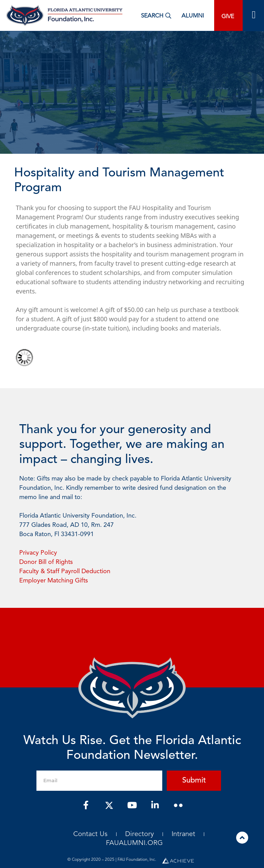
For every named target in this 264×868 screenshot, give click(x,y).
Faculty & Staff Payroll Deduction (65, 571)
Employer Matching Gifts (54, 581)
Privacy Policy (38, 553)
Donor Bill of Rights (46, 562)
